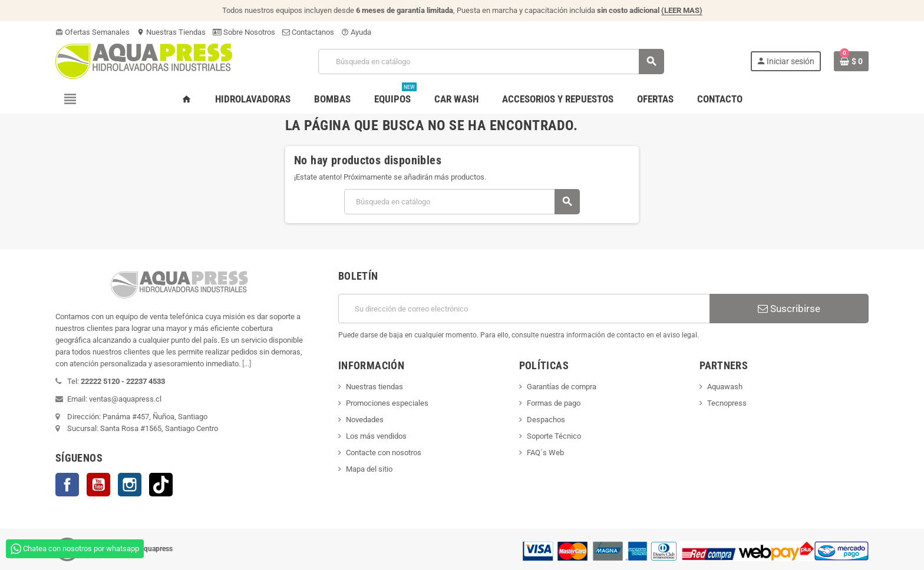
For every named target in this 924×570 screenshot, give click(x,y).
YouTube (98, 485)
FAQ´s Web (545, 453)
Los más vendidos (376, 436)
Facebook (67, 485)
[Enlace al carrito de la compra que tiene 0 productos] (851, 61)
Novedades (365, 420)
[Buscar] (491, 62)
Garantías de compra (562, 387)
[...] (247, 364)
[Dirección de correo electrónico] (524, 309)
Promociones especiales (387, 403)
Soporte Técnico (554, 436)
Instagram (130, 485)
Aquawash (725, 387)
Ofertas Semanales (93, 32)
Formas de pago (554, 403)
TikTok (161, 485)
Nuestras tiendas (374, 387)
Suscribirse (789, 309)
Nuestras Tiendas (171, 32)
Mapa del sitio (369, 469)
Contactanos (308, 32)
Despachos (546, 420)
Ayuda (356, 32)
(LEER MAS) (682, 10)
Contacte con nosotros (384, 453)
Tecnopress (727, 403)
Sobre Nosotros (244, 32)
